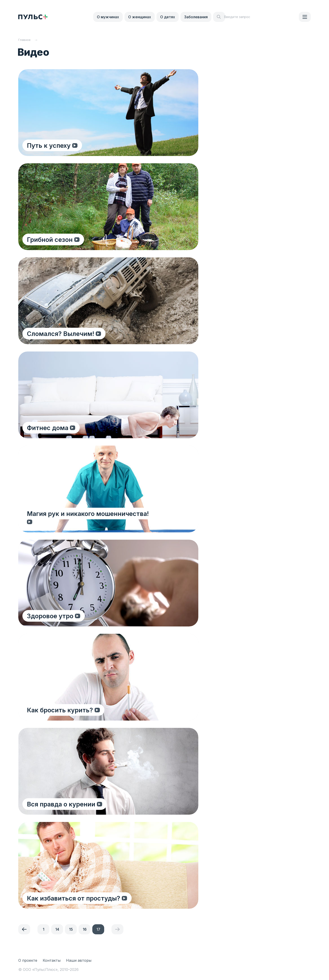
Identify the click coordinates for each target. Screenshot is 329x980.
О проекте (28, 960)
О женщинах (140, 17)
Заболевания (196, 17)
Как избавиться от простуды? (75, 898)
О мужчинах (108, 17)
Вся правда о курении (62, 804)
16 (85, 929)
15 (71, 929)
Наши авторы (79, 960)
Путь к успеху (49, 145)
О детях (168, 17)
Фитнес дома (48, 428)
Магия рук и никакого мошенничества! (88, 522)
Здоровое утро (51, 616)
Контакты (52, 960)
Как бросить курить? (60, 710)
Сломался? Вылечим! (61, 334)
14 (57, 929)
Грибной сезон (50, 239)
